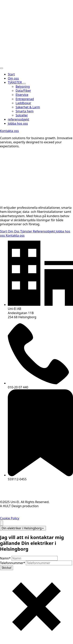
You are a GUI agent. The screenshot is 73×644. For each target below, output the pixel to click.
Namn (6, 558)
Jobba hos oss (18, 123)
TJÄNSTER (15, 82)
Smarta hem (25, 111)
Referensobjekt (44, 231)
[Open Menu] (2, 68)
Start (11, 74)
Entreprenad (25, 99)
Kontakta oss (15, 235)
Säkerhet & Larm (28, 107)
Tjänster (27, 231)
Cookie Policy (10, 518)
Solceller (22, 115)
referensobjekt (18, 119)
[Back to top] (2, 523)
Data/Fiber (23, 91)
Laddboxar (23, 103)
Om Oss (14, 231)
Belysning (23, 87)
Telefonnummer (13, 563)
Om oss (13, 78)
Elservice (22, 95)
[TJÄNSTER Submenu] (24, 84)
